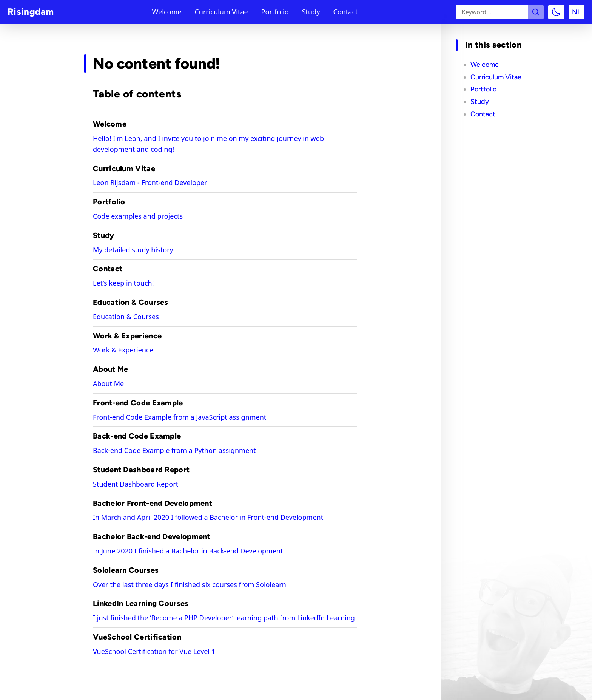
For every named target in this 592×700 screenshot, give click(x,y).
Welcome (167, 12)
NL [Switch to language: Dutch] (576, 12)
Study (311, 12)
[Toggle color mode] (556, 12)
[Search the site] (536, 12)
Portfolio (275, 12)
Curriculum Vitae (221, 12)
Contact (345, 12)
